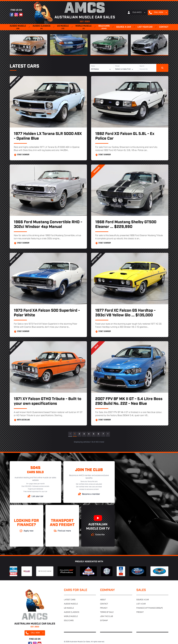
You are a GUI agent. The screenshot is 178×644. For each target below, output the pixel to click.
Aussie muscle (18, 27)
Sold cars (104, 27)
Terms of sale (107, 612)
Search (142, 66)
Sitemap (104, 621)
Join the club (106, 616)
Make (93, 66)
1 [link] (75, 434)
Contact (164, 27)
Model (117, 66)
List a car (141, 604)
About (103, 600)
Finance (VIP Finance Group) (150, 608)
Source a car (124, 27)
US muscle (63, 27)
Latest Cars (24, 66)
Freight (140, 612)
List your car (145, 27)
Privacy (104, 608)
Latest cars (70, 600)
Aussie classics (41, 27)
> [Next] (108, 434)
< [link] (70, 434)
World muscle (84, 27)
